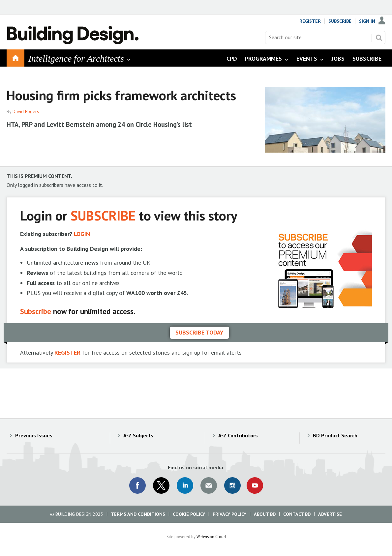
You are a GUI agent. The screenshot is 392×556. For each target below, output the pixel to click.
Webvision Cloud (211, 537)
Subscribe (340, 21)
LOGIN (82, 234)
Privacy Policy (229, 514)
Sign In (367, 21)
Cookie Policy (189, 514)
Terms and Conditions (138, 514)
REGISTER (67, 352)
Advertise (330, 514)
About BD (265, 514)
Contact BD (297, 514)
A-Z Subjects (138, 435)
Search (379, 38)
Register (310, 21)
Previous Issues (34, 435)
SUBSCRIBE (103, 215)
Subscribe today (199, 332)
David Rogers (26, 111)
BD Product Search (335, 435)
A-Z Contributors (238, 435)
